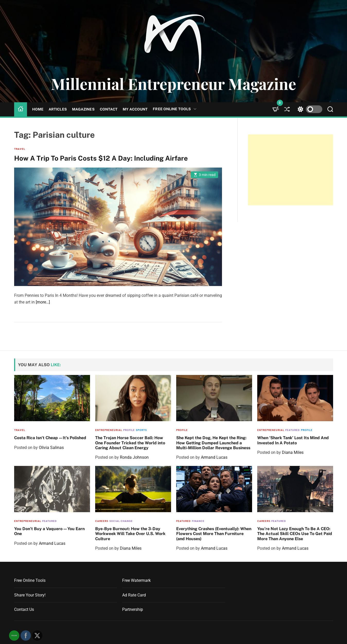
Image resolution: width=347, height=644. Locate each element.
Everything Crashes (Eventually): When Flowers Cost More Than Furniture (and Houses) (214, 534)
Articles (58, 109)
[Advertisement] (291, 170)
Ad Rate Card (134, 595)
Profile (129, 430)
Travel (20, 149)
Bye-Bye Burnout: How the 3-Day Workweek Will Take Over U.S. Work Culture (130, 534)
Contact (109, 109)
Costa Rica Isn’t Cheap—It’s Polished (50, 438)
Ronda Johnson (134, 457)
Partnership (133, 609)
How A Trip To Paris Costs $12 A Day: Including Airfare (101, 158)
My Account (135, 109)
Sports (141, 430)
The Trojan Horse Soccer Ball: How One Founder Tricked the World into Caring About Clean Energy (130, 443)
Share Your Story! (30, 595)
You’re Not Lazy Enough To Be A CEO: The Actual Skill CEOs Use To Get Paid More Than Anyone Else (295, 534)
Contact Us (24, 609)
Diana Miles (293, 452)
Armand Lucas (214, 457)
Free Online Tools (175, 109)
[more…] (43, 302)
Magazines (83, 109)
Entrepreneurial (109, 430)
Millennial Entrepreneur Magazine (173, 84)
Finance (198, 521)
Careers (102, 521)
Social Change (121, 521)
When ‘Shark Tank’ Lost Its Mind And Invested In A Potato (293, 440)
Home (38, 109)
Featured (293, 430)
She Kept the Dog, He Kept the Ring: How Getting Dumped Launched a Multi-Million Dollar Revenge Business (213, 443)
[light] (309, 109)
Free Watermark (136, 580)
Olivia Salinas (51, 448)
